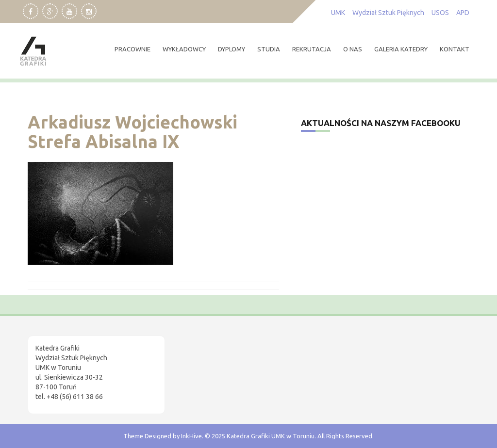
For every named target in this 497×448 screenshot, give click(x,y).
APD (463, 13)
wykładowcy (184, 49)
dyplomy (232, 49)
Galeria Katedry (401, 49)
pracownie (133, 49)
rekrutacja (312, 49)
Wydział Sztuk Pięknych (388, 13)
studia (269, 49)
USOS (440, 13)
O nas (353, 49)
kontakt (455, 49)
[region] (126, 366)
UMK (338, 13)
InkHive (191, 436)
